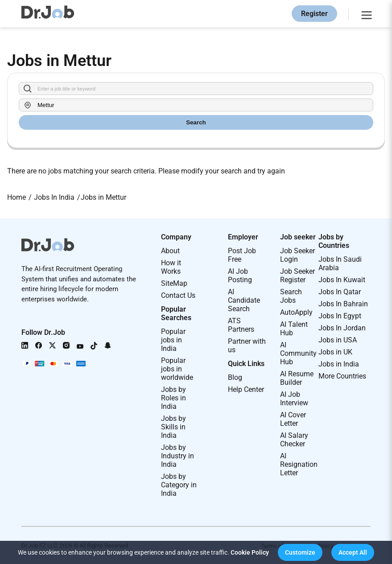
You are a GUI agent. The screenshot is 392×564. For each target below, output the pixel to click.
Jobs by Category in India (179, 485)
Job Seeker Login (297, 255)
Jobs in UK (335, 352)
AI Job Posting (240, 276)
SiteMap (174, 283)
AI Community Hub (298, 353)
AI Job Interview (294, 399)
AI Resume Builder (297, 378)
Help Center (246, 389)
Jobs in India (339, 364)
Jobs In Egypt (340, 316)
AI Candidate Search (244, 300)
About (170, 251)
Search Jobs (291, 296)
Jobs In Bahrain (343, 304)
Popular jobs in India (173, 340)
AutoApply (296, 312)
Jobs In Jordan (342, 328)
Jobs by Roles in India (173, 398)
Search (196, 122)
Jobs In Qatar (340, 292)
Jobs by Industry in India (177, 456)
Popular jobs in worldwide (177, 369)
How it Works (171, 267)
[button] (300, 552)
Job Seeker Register (297, 276)
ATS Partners (241, 325)
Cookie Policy (250, 552)
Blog (235, 377)
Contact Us (178, 295)
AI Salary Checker (294, 440)
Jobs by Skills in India (173, 427)
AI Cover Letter (293, 419)
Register (314, 14)
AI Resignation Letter (299, 464)
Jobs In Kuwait (342, 280)
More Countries (342, 376)
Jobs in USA (338, 340)
